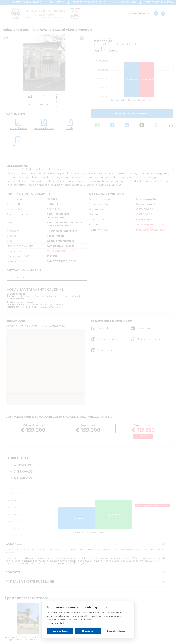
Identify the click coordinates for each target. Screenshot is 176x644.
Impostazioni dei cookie (116, 631)
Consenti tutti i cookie (60, 631)
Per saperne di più (56, 623)
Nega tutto (88, 631)
